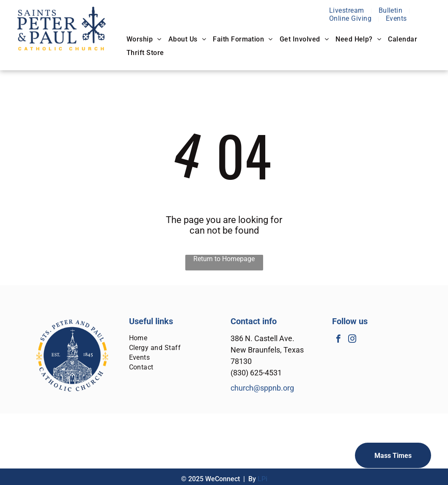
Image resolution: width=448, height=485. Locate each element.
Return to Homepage (224, 259)
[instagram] (352, 340)
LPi (262, 479)
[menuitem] (348, 10)
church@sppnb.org (262, 388)
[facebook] (338, 340)
